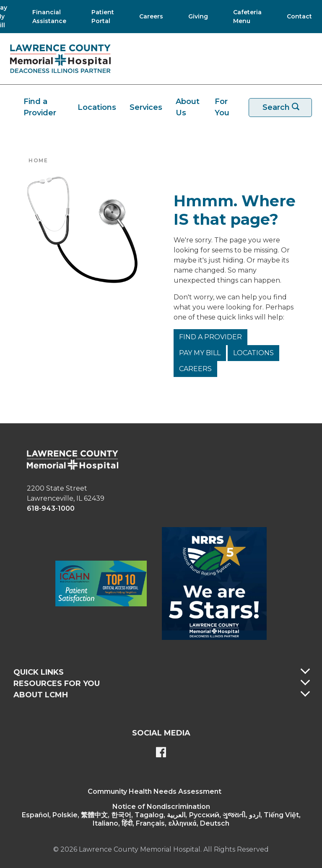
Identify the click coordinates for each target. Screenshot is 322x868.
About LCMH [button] (41, 695)
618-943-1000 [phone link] (51, 508)
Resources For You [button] (57, 683)
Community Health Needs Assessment (155, 791)
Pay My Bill (200, 353)
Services (146, 107)
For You (222, 107)
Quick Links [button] (39, 672)
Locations (97, 107)
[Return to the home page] (60, 59)
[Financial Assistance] (47, 17)
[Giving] (196, 17)
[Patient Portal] (100, 17)
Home (38, 160)
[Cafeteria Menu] (245, 17)
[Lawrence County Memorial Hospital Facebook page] (161, 753)
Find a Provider (40, 107)
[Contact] (295, 17)
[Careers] (149, 17)
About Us (188, 107)
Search (286, 108)
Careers (195, 369)
